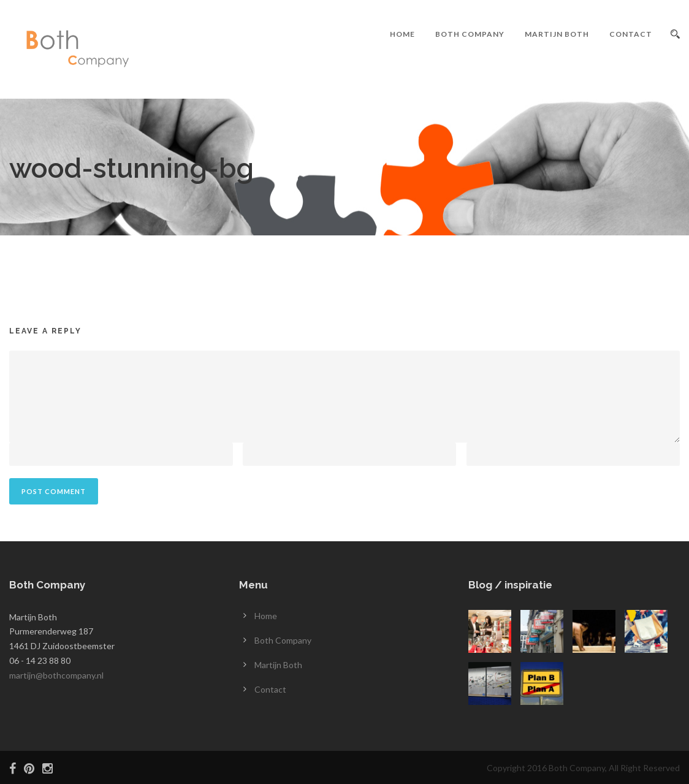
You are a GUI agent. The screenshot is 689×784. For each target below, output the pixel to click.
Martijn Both (557, 34)
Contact (631, 34)
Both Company (470, 34)
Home (402, 34)
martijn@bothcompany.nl (56, 675)
